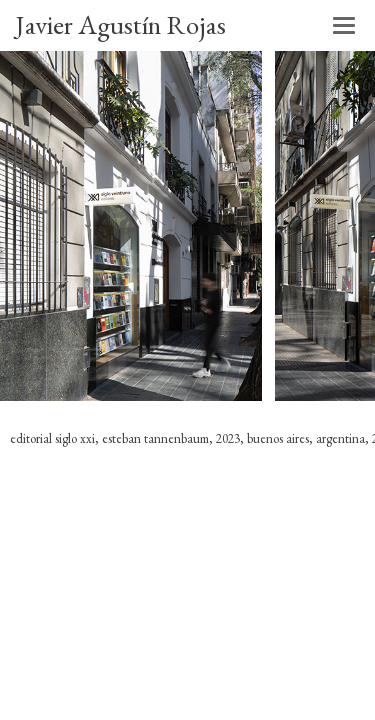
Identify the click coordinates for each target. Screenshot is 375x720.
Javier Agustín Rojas (120, 24)
